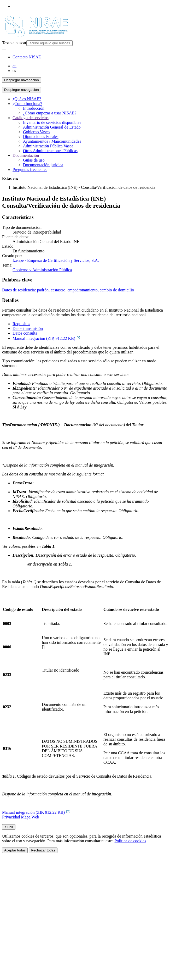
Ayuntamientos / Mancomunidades (52, 141)
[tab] (90, 324)
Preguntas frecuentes (30, 170)
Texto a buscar (14, 43)
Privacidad (11, 817)
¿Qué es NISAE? (27, 99)
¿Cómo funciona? (27, 104)
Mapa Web (30, 817)
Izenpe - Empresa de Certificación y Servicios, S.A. (56, 260)
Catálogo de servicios (31, 118)
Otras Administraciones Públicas (50, 151)
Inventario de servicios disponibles (52, 122)
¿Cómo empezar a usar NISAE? (50, 113)
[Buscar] (4, 49)
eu (14, 66)
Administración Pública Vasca (48, 146)
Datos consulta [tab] (25, 333)
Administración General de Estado (52, 127)
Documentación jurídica (43, 165)
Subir (9, 827)
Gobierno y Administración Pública (42, 270)
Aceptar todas (15, 850)
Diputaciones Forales (41, 137)
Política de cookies (130, 841)
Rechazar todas (43, 850)
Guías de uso (34, 160)
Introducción (34, 108)
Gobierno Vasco (36, 132)
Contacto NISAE (27, 57)
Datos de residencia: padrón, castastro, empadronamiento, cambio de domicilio (68, 290)
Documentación (26, 155)
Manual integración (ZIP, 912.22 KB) (46, 338)
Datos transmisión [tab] (28, 328)
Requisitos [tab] (21, 324)
